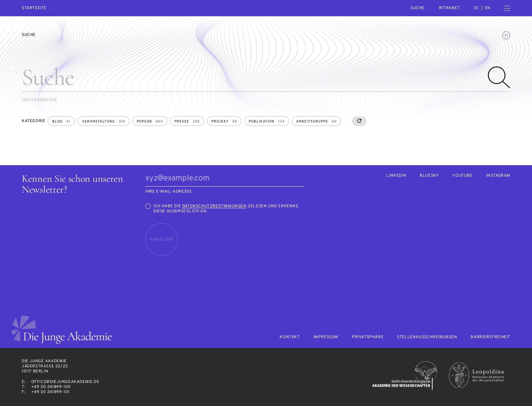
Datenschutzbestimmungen (214, 206)
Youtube (462, 176)
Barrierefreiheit (490, 337)
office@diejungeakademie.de (65, 382)
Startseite (34, 8)
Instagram (498, 176)
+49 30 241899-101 (50, 392)
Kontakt (290, 337)
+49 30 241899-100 (51, 387)
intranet (449, 8)
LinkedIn (396, 176)
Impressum (326, 337)
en (488, 8)
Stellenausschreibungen (427, 337)
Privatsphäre (368, 337)
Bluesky (429, 176)
